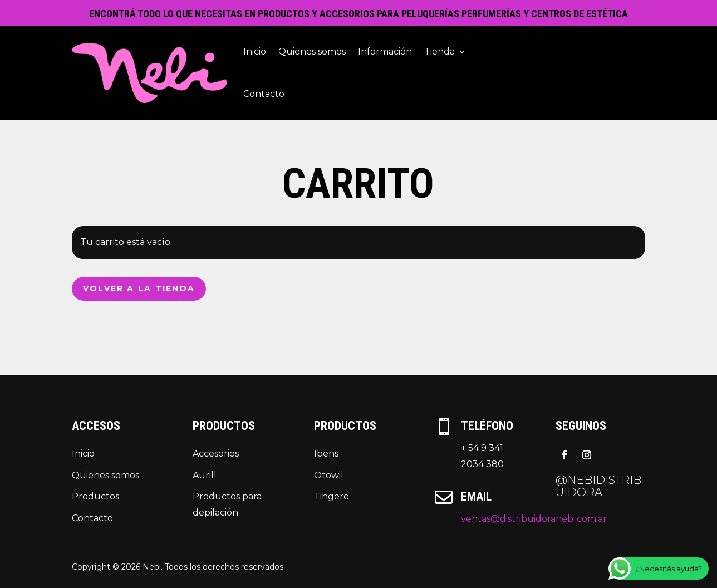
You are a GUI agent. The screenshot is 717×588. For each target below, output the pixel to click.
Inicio (255, 52)
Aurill (205, 475)
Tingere (332, 496)
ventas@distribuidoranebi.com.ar (534, 519)
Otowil (329, 475)
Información (385, 52)
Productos (95, 496)
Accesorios (216, 454)
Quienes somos (312, 52)
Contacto (264, 94)
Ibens (326, 454)
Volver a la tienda (139, 288)
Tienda (439, 52)
